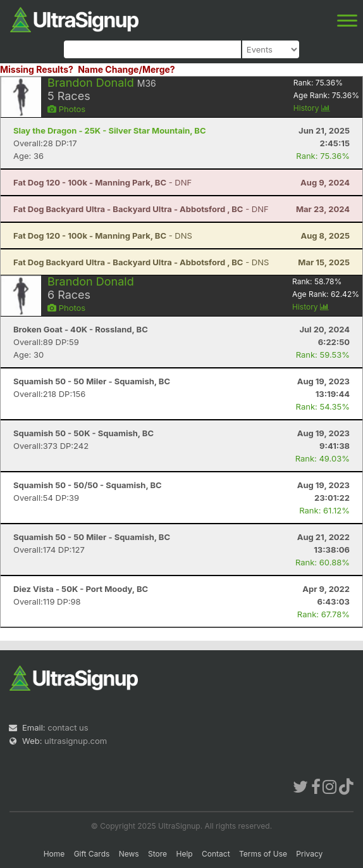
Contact (216, 854)
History (312, 108)
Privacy (309, 854)
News (129, 854)
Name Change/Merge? (126, 69)
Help (184, 854)
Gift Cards (92, 854)
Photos (66, 109)
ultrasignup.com (76, 741)
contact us (68, 727)
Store (157, 854)
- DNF (102, 182)
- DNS (103, 236)
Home (54, 854)
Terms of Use (263, 854)
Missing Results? (37, 69)
